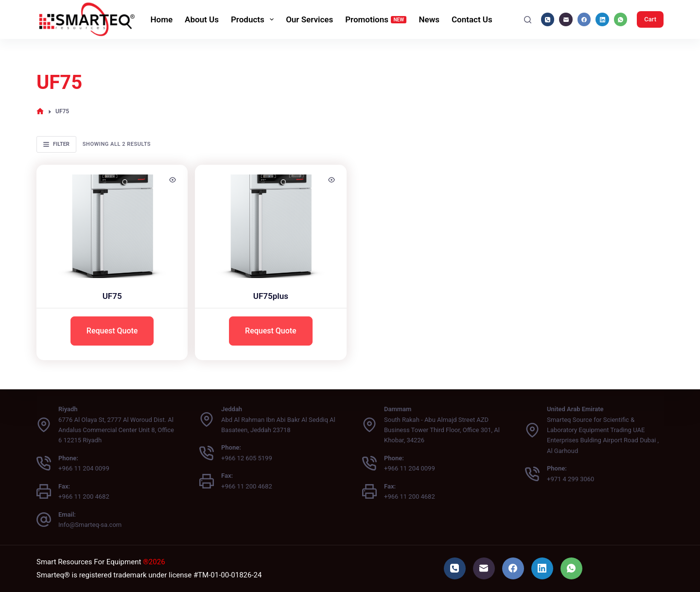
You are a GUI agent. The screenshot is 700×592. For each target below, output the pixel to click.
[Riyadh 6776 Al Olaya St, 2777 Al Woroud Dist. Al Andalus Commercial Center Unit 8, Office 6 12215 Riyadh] (44, 425)
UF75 (112, 296)
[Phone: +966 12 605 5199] (207, 453)
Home (162, 19)
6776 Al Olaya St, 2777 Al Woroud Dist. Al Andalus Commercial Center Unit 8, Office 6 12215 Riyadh (116, 430)
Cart (650, 19)
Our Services (309, 19)
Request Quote (112, 331)
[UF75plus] (271, 221)
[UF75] (112, 221)
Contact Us (472, 19)
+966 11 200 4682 (84, 496)
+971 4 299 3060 (570, 479)
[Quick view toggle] (173, 180)
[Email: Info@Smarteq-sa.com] (44, 520)
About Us (202, 19)
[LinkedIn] (602, 19)
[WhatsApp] (621, 19)
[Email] (566, 19)
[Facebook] (584, 19)
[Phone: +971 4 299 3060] (532, 474)
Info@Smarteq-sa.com (90, 525)
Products (254, 19)
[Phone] (548, 19)
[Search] (528, 20)
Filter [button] (56, 144)
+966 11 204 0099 (84, 468)
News (429, 19)
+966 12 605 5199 (247, 458)
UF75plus (271, 296)
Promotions (376, 19)
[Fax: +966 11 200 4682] (44, 491)
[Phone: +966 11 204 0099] (44, 463)
